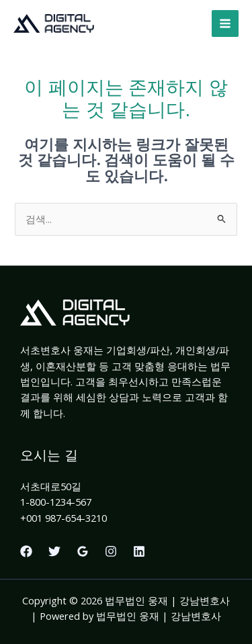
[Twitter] (54, 551)
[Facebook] (26, 551)
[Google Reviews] (83, 551)
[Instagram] (111, 551)
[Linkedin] (139, 551)
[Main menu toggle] (225, 24)
